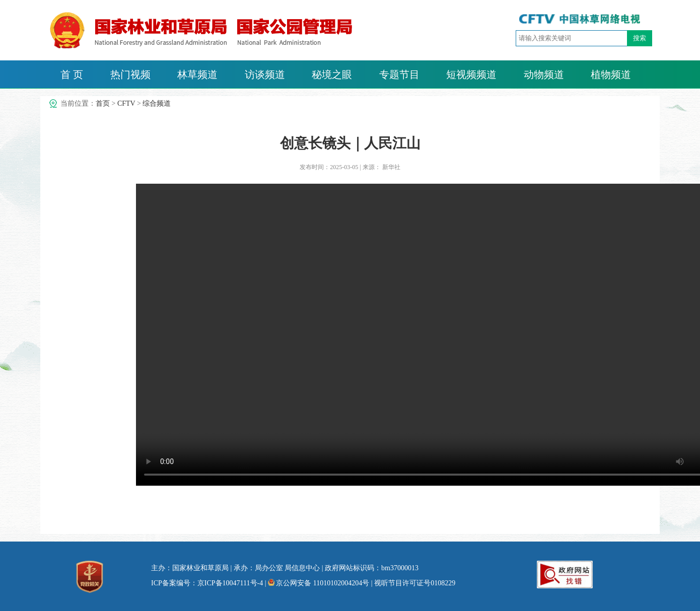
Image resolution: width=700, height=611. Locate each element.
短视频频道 (471, 74)
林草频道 (197, 74)
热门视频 (130, 74)
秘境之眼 (332, 74)
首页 (103, 103)
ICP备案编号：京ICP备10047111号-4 (207, 583)
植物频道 (611, 74)
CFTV (126, 103)
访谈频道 (265, 74)
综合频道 (157, 103)
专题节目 (399, 74)
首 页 (72, 74)
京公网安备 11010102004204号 (319, 583)
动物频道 (544, 74)
